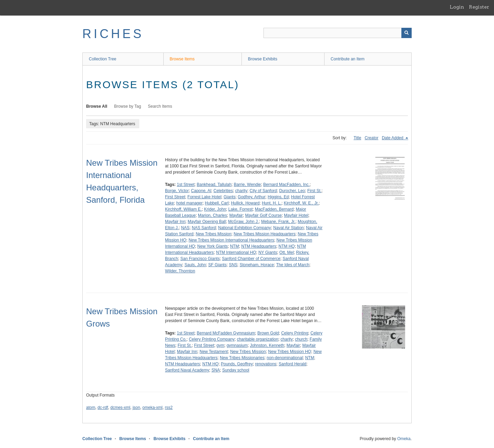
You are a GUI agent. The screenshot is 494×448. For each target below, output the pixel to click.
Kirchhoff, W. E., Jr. (301, 203)
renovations (266, 364)
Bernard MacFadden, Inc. (286, 185)
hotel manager (190, 203)
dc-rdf (103, 408)
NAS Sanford (204, 228)
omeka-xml (152, 408)
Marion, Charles (213, 215)
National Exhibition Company (245, 228)
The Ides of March (293, 265)
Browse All (97, 106)
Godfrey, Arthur (251, 197)
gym (220, 345)
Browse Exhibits (263, 59)
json (136, 408)
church (301, 339)
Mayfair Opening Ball (207, 222)
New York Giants (213, 246)
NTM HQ (287, 246)
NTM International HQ (236, 252)
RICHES (113, 34)
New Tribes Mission (213, 234)
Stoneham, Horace (257, 265)
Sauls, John (195, 265)
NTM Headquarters (259, 246)
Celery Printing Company (211, 339)
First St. (314, 191)
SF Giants (217, 265)
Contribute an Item (348, 59)
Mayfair (236, 215)
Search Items (160, 106)
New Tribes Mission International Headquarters (231, 240)
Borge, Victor (177, 191)
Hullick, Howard (245, 203)
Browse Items (182, 59)
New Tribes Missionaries (242, 358)
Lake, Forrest (241, 209)
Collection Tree (103, 59)
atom (91, 408)
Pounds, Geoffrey (237, 364)
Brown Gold (268, 333)
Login (457, 7)
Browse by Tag (128, 106)
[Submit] (407, 33)
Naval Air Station (289, 228)
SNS (233, 265)
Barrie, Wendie (247, 185)
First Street (175, 197)
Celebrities (223, 191)
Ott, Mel (286, 252)
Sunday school (236, 370)
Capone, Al (201, 191)
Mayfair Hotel (296, 215)
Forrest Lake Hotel (204, 197)
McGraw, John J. (243, 222)
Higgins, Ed (278, 197)
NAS (185, 228)
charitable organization (257, 339)
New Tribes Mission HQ (290, 352)
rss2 (169, 408)
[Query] (338, 33)
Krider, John (215, 209)
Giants (230, 197)
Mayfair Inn (175, 222)
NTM (234, 246)
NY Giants (268, 252)
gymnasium (237, 345)
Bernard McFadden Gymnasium (226, 333)
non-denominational (285, 358)
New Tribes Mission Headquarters (264, 234)
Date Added (393, 138)
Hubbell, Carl (217, 203)
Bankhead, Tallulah (214, 185)
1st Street (185, 185)
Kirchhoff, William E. (183, 209)
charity (241, 191)
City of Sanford (263, 191)
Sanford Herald (292, 364)
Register (479, 7)
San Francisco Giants (200, 259)
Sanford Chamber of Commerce (251, 259)
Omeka (404, 439)
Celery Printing (295, 333)
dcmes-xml (120, 408)
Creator (372, 138)
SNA (216, 370)
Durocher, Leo (292, 191)
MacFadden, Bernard (274, 209)
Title (357, 138)
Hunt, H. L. (272, 203)
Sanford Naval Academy (187, 370)
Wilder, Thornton (180, 271)
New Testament (214, 352)
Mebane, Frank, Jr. (278, 222)
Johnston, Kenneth (267, 345)
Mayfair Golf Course (263, 215)
